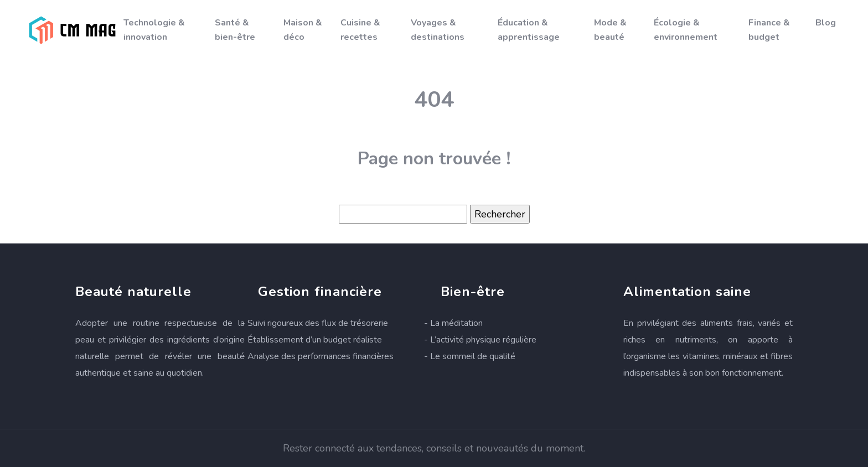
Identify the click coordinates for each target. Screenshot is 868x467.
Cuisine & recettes (360, 30)
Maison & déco (303, 30)
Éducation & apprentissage (529, 30)
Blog (826, 23)
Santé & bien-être (235, 30)
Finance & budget (769, 30)
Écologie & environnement (686, 30)
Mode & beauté (610, 30)
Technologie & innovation (154, 30)
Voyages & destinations (438, 30)
